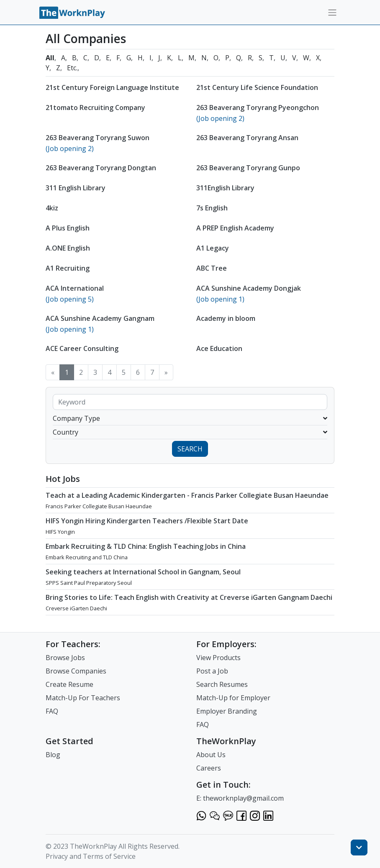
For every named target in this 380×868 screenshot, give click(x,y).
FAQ (52, 711)
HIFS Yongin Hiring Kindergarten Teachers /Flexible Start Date (147, 521)
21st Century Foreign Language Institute (112, 87)
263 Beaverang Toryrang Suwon (98, 138)
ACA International (75, 288)
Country (190, 432)
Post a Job (212, 671)
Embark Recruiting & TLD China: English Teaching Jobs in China (146, 546)
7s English (212, 208)
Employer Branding (227, 711)
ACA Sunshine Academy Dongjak (249, 288)
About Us (211, 755)
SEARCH (190, 449)
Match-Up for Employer (233, 698)
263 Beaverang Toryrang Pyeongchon (258, 108)
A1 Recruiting (68, 268)
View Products (218, 658)
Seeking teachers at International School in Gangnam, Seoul (143, 572)
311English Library (225, 188)
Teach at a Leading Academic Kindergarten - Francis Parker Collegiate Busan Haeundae (187, 495)
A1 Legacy (213, 248)
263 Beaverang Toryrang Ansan (247, 138)
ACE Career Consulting (82, 348)
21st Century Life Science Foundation (257, 87)
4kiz (52, 208)
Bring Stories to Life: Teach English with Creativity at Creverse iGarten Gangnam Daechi (189, 597)
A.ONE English (68, 248)
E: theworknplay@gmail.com (240, 798)
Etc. (72, 68)
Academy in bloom (226, 318)
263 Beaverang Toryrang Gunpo (248, 168)
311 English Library (76, 188)
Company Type (190, 418)
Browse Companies (76, 671)
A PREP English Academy (235, 228)
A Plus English (68, 228)
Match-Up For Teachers (83, 698)
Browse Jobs (65, 658)
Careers (209, 768)
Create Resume (69, 684)
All (50, 58)
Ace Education (219, 348)
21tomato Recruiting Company (95, 108)
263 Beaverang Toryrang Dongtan (101, 168)
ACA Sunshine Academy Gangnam (100, 318)
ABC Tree (212, 268)
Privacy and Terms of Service (91, 856)
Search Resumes (222, 684)
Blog (53, 755)
